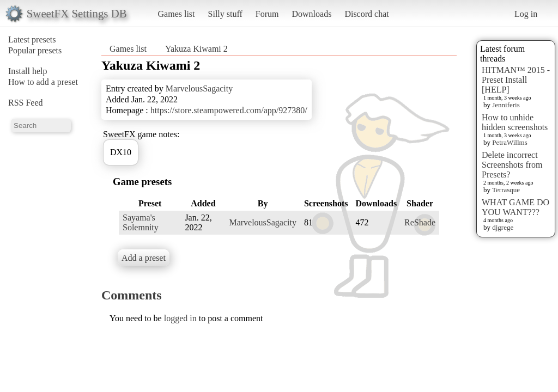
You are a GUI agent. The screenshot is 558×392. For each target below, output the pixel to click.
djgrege (503, 227)
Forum (267, 14)
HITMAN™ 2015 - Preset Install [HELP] (516, 80)
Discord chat (366, 14)
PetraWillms (510, 142)
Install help (28, 71)
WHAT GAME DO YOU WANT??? (515, 207)
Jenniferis (506, 105)
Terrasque (506, 190)
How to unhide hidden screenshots (515, 122)
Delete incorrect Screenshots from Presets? (512, 165)
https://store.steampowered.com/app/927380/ (229, 110)
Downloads (311, 14)
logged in (180, 318)
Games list (177, 14)
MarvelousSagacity (199, 88)
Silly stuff (225, 14)
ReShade (420, 222)
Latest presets (32, 39)
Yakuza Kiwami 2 (196, 49)
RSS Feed (26, 103)
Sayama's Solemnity (141, 222)
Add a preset (144, 258)
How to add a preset (43, 82)
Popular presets (35, 50)
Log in (526, 14)
